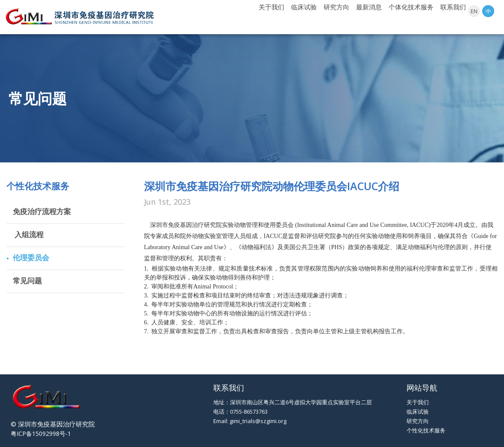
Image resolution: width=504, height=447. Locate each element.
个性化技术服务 (426, 430)
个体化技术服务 (411, 7)
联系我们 (453, 7)
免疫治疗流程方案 (42, 211)
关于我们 (271, 7)
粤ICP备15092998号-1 (41, 434)
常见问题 (27, 281)
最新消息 (369, 7)
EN (474, 11)
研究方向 (336, 7)
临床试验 (304, 7)
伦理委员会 (31, 257)
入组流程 (28, 234)
